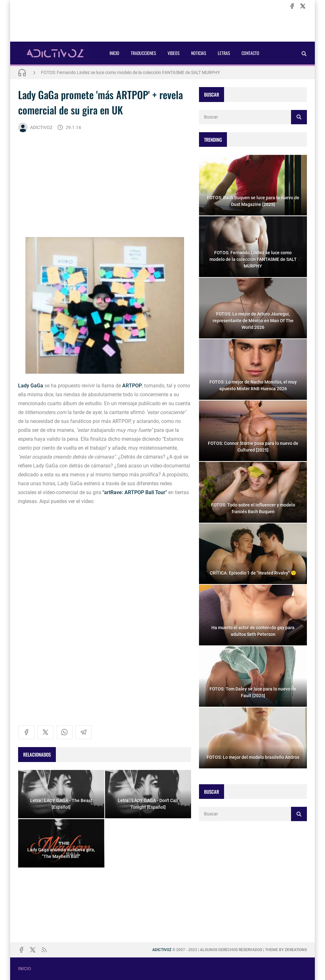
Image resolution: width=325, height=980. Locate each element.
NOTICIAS (199, 53)
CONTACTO (250, 53)
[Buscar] (304, 54)
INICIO (114, 53)
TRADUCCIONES (143, 53)
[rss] (44, 950)
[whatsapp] (64, 732)
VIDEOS (174, 53)
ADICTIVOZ (35, 127)
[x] (303, 6)
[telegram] (83, 732)
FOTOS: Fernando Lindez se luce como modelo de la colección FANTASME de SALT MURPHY (130, 72)
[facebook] (292, 6)
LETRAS (224, 53)
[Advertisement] (162, 26)
